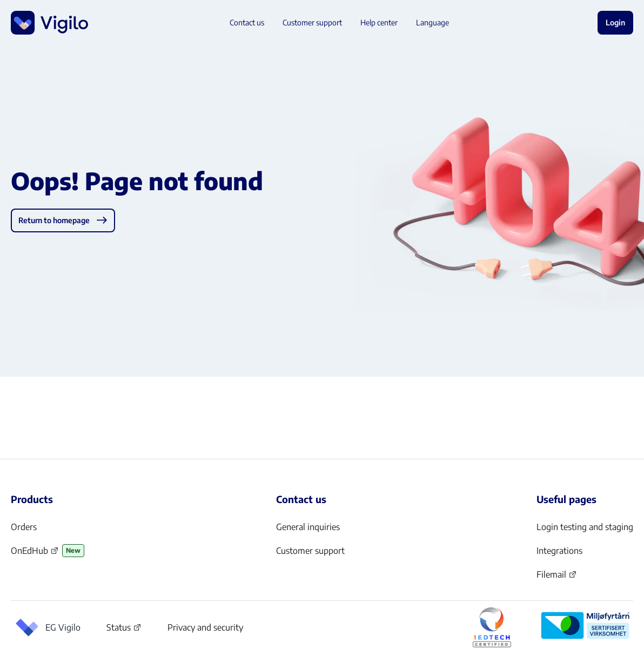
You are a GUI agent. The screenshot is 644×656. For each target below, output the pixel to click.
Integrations (559, 551)
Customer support (310, 551)
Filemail (557, 578)
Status (124, 630)
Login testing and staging (585, 527)
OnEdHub (35, 554)
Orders (24, 527)
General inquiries (308, 527)
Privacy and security (205, 627)
